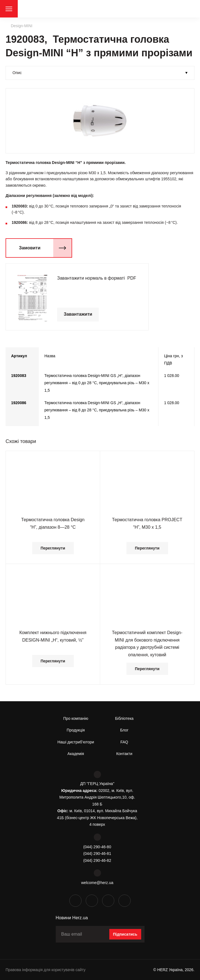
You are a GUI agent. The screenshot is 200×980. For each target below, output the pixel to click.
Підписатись (125, 934)
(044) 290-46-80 (97, 847)
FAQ (124, 742)
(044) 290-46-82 (97, 860)
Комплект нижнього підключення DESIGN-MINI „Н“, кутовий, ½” (53, 636)
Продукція (76, 730)
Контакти (124, 754)
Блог (124, 730)
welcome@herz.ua (97, 883)
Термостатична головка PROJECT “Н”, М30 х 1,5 (147, 523)
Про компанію (76, 718)
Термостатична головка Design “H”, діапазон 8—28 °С (53, 523)
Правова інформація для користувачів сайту (45, 970)
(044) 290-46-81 (97, 854)
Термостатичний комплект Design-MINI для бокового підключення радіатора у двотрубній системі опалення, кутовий (147, 644)
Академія (76, 754)
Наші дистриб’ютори (76, 742)
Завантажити (78, 314)
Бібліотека (124, 718)
